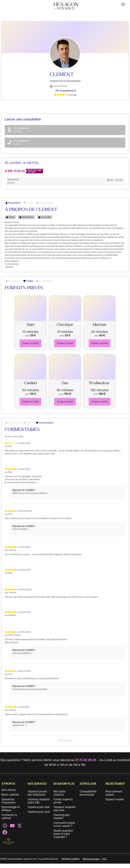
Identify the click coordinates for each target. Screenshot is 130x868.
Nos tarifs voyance (60, 798)
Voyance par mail (39, 812)
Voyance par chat (39, 817)
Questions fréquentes (9, 805)
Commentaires (45, 207)
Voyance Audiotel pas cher (64, 813)
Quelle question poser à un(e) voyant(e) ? (63, 839)
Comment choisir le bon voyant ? (64, 829)
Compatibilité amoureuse (88, 798)
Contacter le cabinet (9, 821)
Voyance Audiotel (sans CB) (39, 805)
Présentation (13, 207)
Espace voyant (115, 804)
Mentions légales (91, 863)
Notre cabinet (10, 799)
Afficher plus (65, 745)
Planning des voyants (62, 821)
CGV (104, 863)
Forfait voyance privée (63, 805)
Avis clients (9, 794)
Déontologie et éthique (11, 813)
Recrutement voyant (114, 798)
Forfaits (28, 207)
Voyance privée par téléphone (37, 798)
